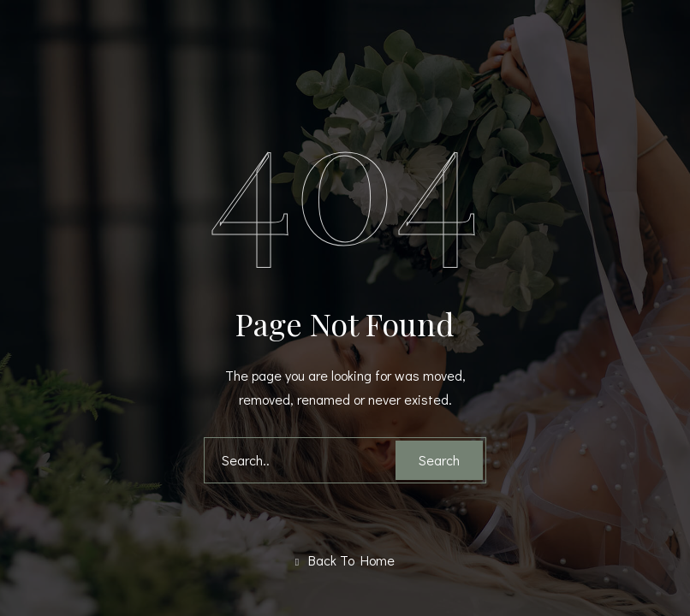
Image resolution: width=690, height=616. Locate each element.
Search (439, 460)
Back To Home (345, 560)
